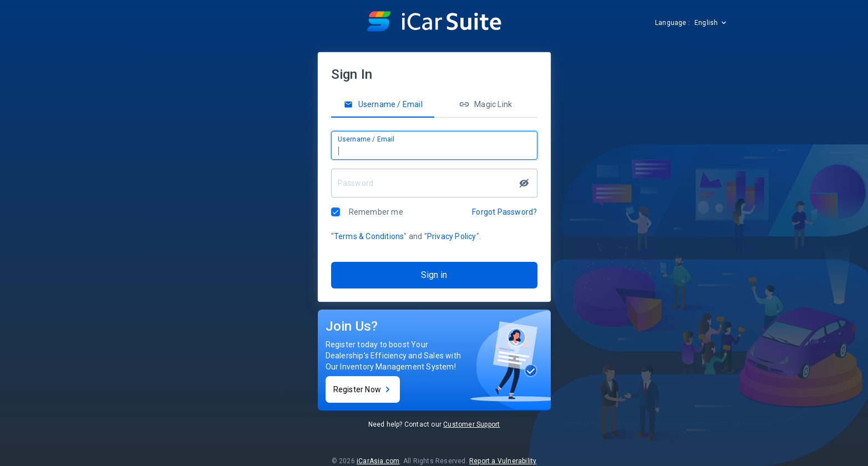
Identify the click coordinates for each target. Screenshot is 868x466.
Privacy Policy (452, 236)
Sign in (434, 275)
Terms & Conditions (369, 236)
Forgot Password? (504, 212)
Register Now (363, 389)
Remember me (376, 212)
